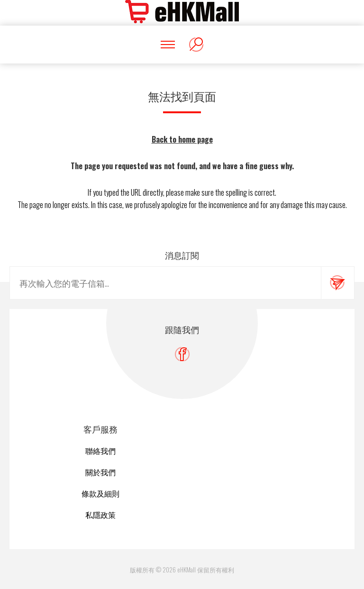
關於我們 (100, 472)
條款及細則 (100, 493)
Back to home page (182, 139)
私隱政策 (100, 515)
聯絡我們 (100, 451)
